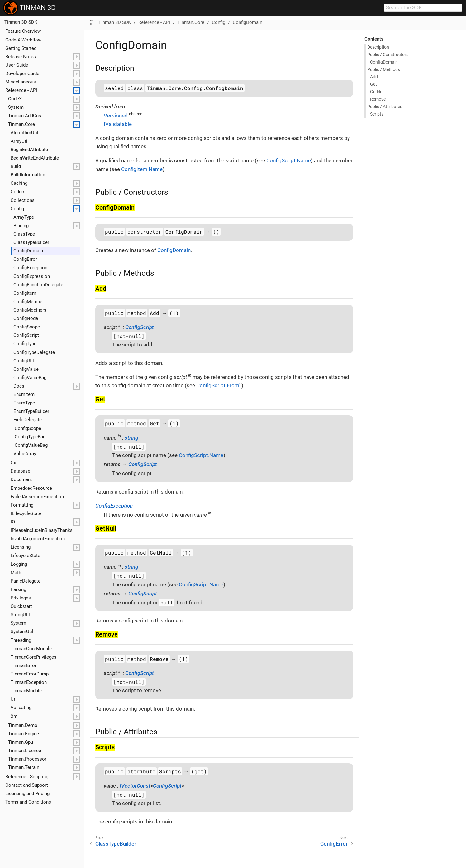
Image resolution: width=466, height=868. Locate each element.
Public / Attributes (385, 107)
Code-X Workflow (23, 40)
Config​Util (24, 361)
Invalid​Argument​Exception (38, 539)
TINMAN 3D (29, 8)
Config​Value (26, 369)
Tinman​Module (26, 691)
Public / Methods (384, 69)
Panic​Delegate (26, 581)
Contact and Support (27, 785)
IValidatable (118, 124)
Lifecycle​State (25, 556)
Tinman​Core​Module (31, 649)
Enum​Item (24, 394)
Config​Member (29, 302)
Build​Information (28, 175)
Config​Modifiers (30, 310)
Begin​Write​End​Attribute (35, 158)
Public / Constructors (388, 55)
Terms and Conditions (28, 802)
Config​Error (25, 259)
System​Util (22, 632)
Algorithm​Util (24, 133)
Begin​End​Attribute (29, 150)
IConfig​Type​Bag (29, 437)
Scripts (377, 114)
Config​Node (26, 318)
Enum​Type (24, 403)
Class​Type (24, 234)
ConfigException (114, 506)
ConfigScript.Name (289, 160)
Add (374, 77)
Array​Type (24, 217)
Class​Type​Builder (31, 242)
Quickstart (21, 606)
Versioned (116, 116)
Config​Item (25, 293)
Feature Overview (23, 31)
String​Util (20, 615)
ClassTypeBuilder (116, 844)
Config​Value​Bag (30, 378)
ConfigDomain (247, 22)
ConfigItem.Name (142, 169)
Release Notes (21, 57)
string (131, 438)
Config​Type (25, 344)
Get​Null (377, 92)
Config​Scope (27, 327)
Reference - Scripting (27, 777)
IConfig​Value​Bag (31, 445)
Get (373, 84)
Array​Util (20, 141)
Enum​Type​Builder (31, 411)
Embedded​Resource (31, 488)
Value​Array (25, 454)
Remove (378, 99)
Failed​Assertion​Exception (37, 497)
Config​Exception (30, 268)
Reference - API (21, 90)
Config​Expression (32, 276)
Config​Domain (28, 251)
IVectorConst (135, 786)
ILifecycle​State (26, 513)
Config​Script (26, 335)
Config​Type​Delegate (34, 352)
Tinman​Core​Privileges (33, 657)
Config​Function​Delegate (38, 285)
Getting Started (21, 48)
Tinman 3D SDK (21, 22)
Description (378, 47)
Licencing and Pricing (27, 794)
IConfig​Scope (27, 428)
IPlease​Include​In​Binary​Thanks (42, 530)
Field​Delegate (28, 420)
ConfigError (334, 844)
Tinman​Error (24, 665)
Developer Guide (22, 74)
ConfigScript (140, 327)
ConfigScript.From (219, 385)
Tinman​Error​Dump (30, 674)
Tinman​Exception (29, 682)
